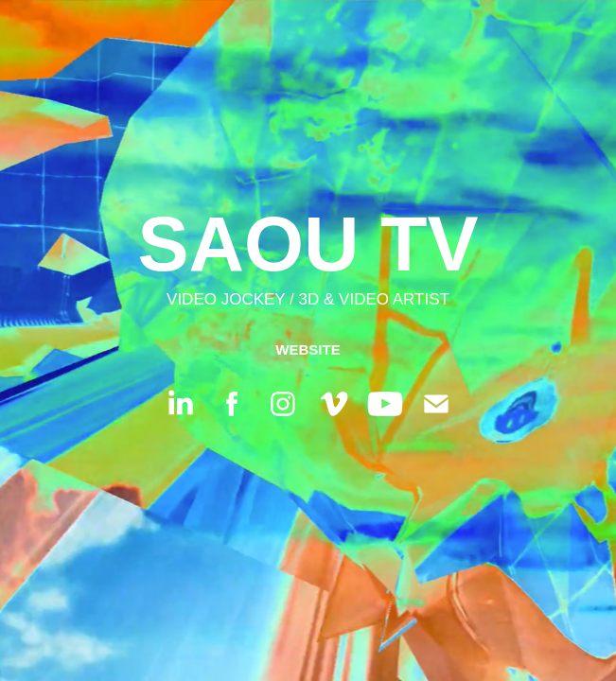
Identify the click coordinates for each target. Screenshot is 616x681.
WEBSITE (308, 349)
